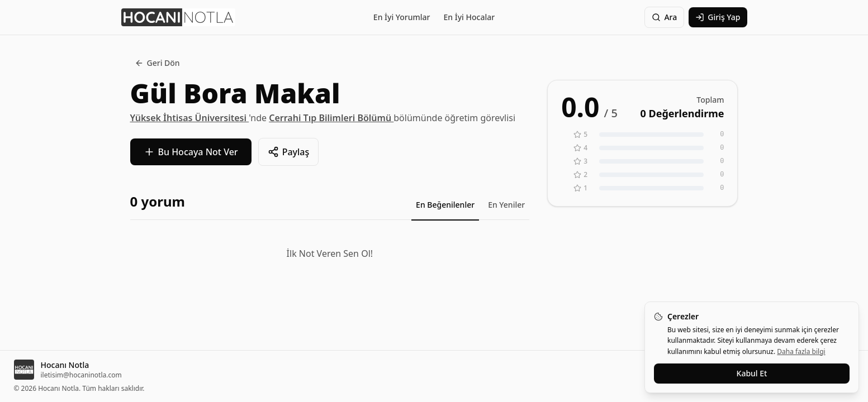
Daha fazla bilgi (801, 351)
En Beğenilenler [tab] (445, 205)
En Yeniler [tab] (506, 205)
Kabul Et (752, 373)
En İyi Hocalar (469, 17)
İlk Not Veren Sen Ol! (330, 253)
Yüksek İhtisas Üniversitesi (190, 118)
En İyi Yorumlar (402, 17)
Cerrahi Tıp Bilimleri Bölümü (331, 118)
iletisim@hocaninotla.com (81, 375)
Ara (664, 17)
